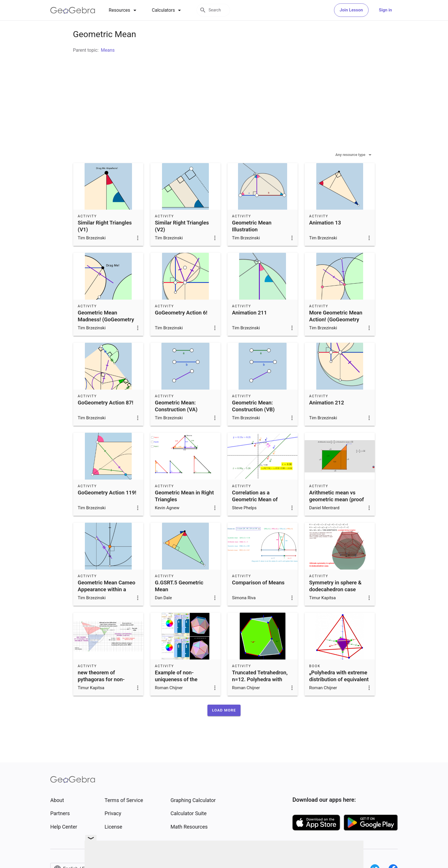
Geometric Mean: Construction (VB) (253, 420)
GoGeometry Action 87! (105, 417)
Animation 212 (327, 417)
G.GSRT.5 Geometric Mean (179, 600)
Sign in (385, 10)
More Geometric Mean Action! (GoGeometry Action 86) (336, 334)
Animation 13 (325, 237)
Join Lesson (351, 10)
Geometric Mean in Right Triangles (184, 510)
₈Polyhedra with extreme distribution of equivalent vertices (339, 694)
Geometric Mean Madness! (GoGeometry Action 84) (106, 334)
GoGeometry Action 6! (181, 327)
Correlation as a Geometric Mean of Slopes (255, 514)
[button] (224, 725)
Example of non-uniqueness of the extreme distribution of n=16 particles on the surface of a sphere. (182, 701)
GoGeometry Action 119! (107, 507)
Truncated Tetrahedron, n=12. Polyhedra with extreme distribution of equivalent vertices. (260, 697)
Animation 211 (249, 327)
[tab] (124, 10)
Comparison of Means (258, 597)
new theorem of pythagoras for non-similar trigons (101, 694)
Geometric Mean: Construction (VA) (176, 420)
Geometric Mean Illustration (252, 240)
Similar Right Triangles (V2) (182, 240)
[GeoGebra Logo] (73, 10)
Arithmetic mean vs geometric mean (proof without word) (337, 514)
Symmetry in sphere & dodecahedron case (335, 600)
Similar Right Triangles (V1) (105, 240)
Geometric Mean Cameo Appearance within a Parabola (107, 604)
